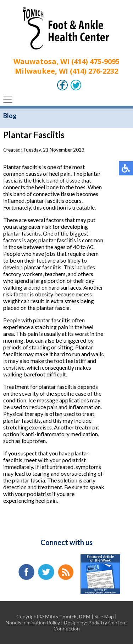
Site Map (104, 616)
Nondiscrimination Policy (33, 622)
